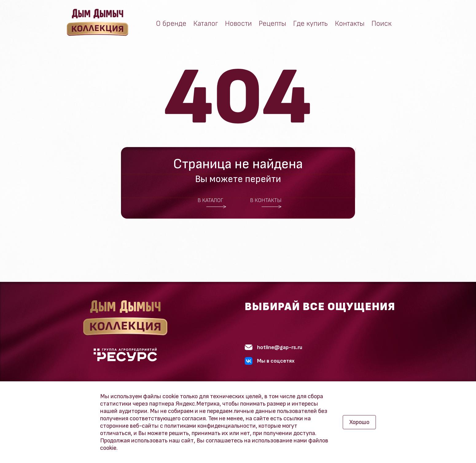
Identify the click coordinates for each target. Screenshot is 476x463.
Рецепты (273, 24)
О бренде (171, 24)
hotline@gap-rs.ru (273, 347)
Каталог (206, 24)
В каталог (212, 203)
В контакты (266, 203)
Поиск (382, 24)
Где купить (311, 24)
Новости (238, 24)
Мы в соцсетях (270, 361)
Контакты (350, 24)
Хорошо (359, 422)
